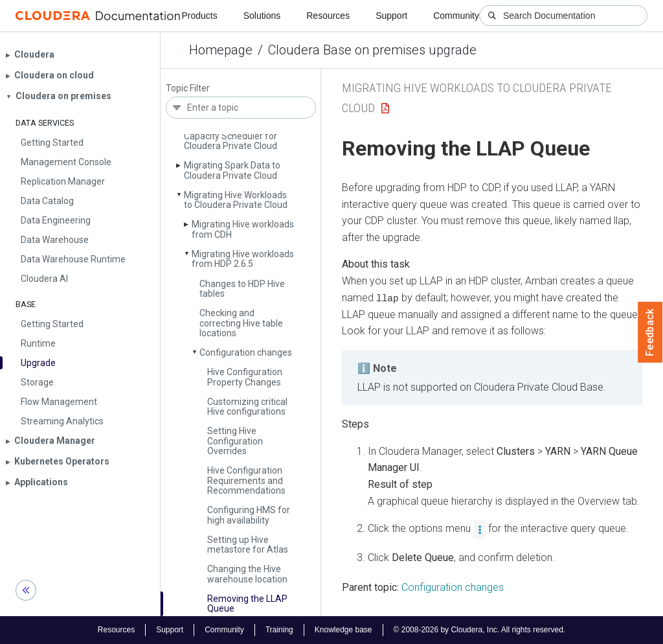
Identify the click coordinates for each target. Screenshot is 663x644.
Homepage (221, 50)
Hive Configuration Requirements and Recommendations (246, 480)
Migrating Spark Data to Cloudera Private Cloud (232, 170)
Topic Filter (188, 88)
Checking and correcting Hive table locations (241, 323)
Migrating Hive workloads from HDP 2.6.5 (243, 259)
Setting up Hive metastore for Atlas (248, 545)
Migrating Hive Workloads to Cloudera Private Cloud (236, 200)
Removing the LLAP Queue (247, 604)
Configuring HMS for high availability (249, 515)
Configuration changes (246, 352)
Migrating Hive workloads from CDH (243, 229)
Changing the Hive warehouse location (247, 574)
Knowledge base (343, 630)
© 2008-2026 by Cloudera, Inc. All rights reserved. (480, 630)
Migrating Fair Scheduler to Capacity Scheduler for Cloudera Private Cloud (239, 136)
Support (391, 16)
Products (199, 16)
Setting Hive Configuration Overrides (235, 441)
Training (279, 630)
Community (456, 16)
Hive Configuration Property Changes (245, 377)
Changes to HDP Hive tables (242, 289)
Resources (328, 16)
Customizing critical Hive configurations (247, 407)
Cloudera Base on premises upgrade (372, 50)
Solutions (262, 16)
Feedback (650, 332)
